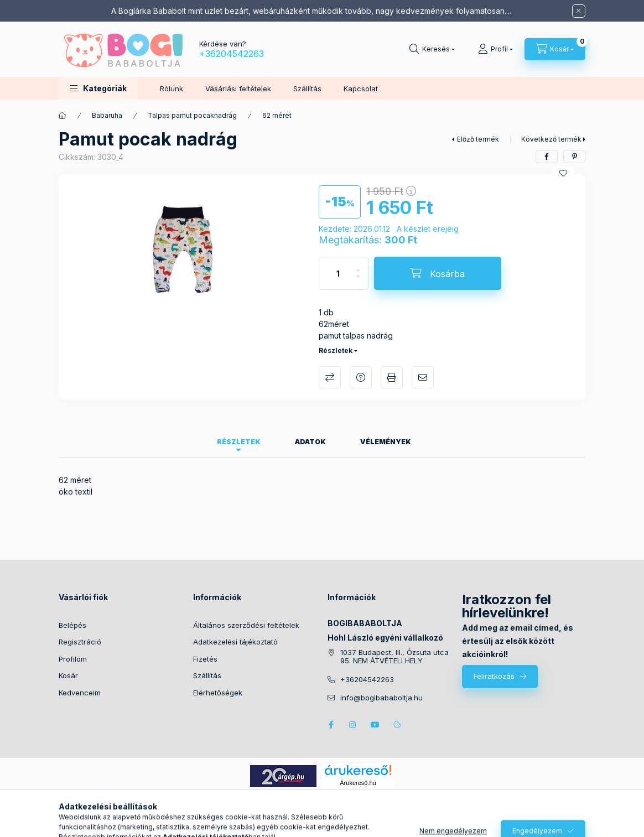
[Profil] (495, 49)
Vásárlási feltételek (238, 89)
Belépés (72, 625)
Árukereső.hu (358, 783)
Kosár (68, 675)
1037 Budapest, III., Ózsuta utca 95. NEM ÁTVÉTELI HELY (394, 657)
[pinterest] (574, 157)
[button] (98, 88)
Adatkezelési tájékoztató (235, 642)
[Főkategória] (63, 116)
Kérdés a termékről (361, 377)
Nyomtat (392, 377)
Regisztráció (80, 642)
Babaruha (107, 115)
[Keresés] (432, 49)
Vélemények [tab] (386, 442)
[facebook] (547, 157)
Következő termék (551, 139)
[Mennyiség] (338, 273)
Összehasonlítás (330, 377)
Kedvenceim (80, 693)
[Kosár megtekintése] (555, 49)
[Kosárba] (438, 273)
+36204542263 (232, 54)
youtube (375, 725)
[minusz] (358, 281)
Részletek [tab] (239, 442)
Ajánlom (423, 377)
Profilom (73, 659)
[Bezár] (579, 11)
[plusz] (358, 265)
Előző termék (478, 139)
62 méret (277, 115)
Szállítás (307, 89)
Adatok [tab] (310, 442)
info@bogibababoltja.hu (381, 698)
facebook (331, 725)
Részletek (336, 350)
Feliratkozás (494, 676)
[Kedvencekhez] (563, 173)
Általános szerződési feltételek (246, 625)
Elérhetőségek (218, 693)
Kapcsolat (361, 89)
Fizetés (205, 659)
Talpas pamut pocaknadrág (192, 115)
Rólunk (172, 89)
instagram (353, 725)
